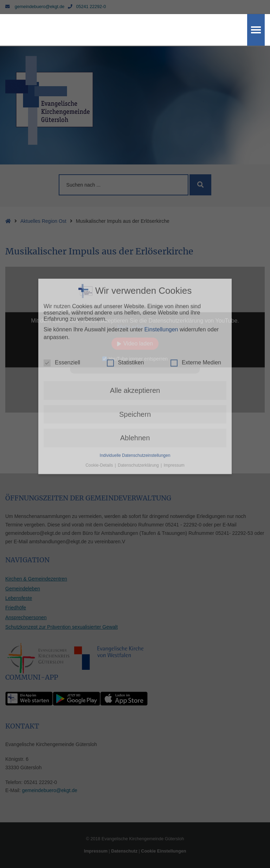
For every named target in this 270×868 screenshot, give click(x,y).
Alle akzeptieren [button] (135, 266)
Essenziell (62, 239)
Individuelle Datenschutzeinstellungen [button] (135, 331)
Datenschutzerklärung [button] (139, 341)
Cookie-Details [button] (100, 341)
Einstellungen (161, 205)
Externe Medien (196, 239)
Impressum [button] (174, 341)
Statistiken (126, 239)
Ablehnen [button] (135, 314)
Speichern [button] (135, 290)
